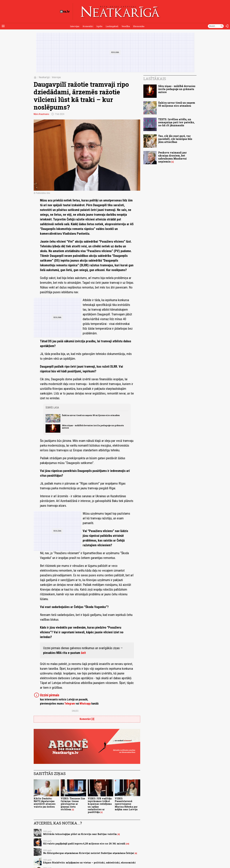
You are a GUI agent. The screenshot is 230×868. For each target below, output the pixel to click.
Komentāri (88, 26)
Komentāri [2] (87, 719)
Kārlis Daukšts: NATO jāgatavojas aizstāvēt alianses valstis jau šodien (45, 803)
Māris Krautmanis (41, 114)
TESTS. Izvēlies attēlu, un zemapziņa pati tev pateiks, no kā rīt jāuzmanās (176, 122)
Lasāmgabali (112, 26)
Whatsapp (85, 704)
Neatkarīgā (44, 77)
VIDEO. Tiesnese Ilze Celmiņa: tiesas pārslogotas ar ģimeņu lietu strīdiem (73, 804)
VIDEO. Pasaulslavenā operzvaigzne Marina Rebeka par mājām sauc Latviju (126, 804)
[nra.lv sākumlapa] (65, 12)
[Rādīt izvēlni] (3, 26)
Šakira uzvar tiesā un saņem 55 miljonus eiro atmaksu (91, 415)
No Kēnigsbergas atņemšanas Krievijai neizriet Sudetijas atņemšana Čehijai (89, 853)
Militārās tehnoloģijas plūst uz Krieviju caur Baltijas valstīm (80, 834)
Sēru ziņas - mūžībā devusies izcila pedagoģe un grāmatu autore (93, 427)
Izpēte (99, 26)
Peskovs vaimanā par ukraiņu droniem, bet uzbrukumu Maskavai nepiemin (172, 157)
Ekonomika (139, 26)
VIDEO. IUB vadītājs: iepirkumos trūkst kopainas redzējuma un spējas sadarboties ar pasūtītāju (100, 805)
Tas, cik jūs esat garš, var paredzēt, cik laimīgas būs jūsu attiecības (175, 139)
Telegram (70, 704)
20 (127, 844)
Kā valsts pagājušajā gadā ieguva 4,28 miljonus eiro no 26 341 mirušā (84, 844)
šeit (83, 653)
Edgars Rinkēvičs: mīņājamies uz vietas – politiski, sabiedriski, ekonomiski (89, 863)
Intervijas (75, 26)
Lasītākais (155, 79)
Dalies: (75, 711)
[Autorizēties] (227, 26)
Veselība (126, 26)
